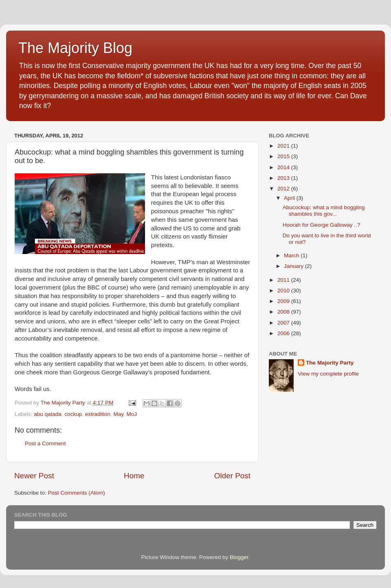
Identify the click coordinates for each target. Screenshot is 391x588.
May (119, 414)
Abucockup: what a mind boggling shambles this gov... (324, 211)
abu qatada (48, 414)
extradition (98, 414)
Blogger (239, 557)
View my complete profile (328, 374)
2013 (284, 178)
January (294, 266)
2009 (284, 301)
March (292, 255)
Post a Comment (45, 443)
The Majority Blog (75, 48)
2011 (284, 280)
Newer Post (34, 476)
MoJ (132, 414)
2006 (284, 333)
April (290, 198)
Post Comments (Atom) (77, 493)
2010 (284, 291)
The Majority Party (330, 363)
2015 (284, 156)
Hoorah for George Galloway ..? (322, 225)
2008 (284, 312)
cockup (73, 414)
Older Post (232, 476)
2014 (284, 167)
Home (134, 476)
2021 (284, 146)
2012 (284, 189)
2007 (284, 323)
